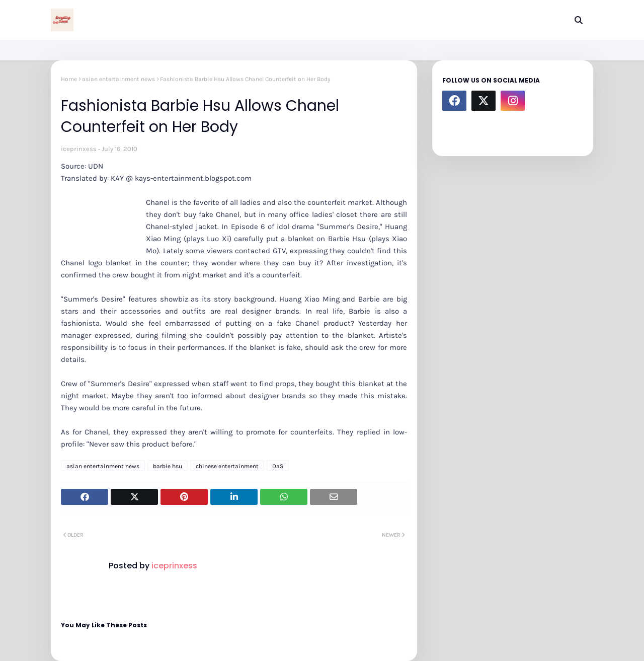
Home (69, 79)
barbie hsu (168, 466)
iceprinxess (79, 149)
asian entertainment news (118, 79)
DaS (278, 466)
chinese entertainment (227, 466)
